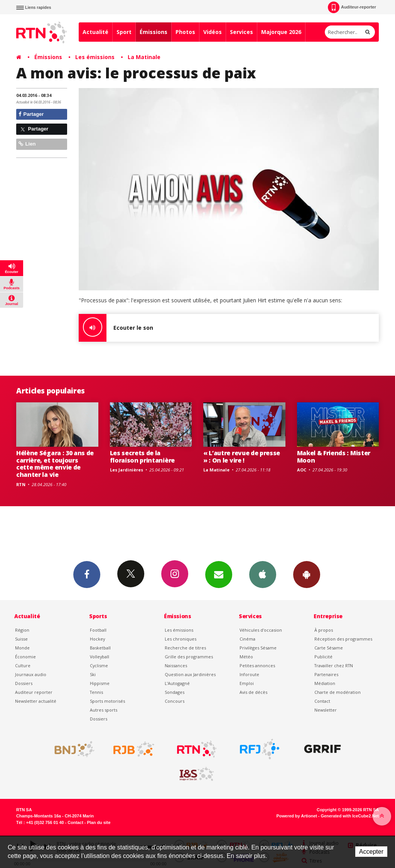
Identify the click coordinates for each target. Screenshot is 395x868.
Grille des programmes (189, 657)
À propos (324, 630)
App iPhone (263, 574)
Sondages (175, 692)
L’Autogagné (177, 683)
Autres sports (104, 710)
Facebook (87, 574)
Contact (322, 701)
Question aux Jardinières (190, 674)
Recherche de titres (185, 648)
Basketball (100, 648)
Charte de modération (338, 692)
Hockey (97, 639)
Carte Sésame (329, 648)
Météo (246, 657)
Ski (93, 674)
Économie (25, 657)
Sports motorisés (107, 701)
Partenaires (326, 674)
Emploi (247, 683)
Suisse (21, 639)
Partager (31, 114)
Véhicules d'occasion (261, 630)
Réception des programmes (343, 639)
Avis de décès (253, 692)
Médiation (325, 683)
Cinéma (247, 639)
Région (22, 630)
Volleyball (100, 657)
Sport (124, 32)
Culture (23, 665)
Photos (185, 32)
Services (241, 32)
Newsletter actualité (36, 701)
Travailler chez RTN (334, 665)
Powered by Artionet (297, 816)
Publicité (323, 657)
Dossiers (24, 683)
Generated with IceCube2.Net (350, 816)
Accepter (371, 852)
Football (98, 630)
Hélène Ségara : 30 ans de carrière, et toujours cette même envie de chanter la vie (55, 464)
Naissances (176, 665)
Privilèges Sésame (258, 648)
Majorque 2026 (281, 32)
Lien (27, 144)
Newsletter (326, 710)
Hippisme (100, 683)
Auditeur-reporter (352, 7)
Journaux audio (31, 674)
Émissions (154, 32)
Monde (22, 648)
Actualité (95, 32)
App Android (307, 574)
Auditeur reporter (34, 692)
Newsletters (219, 574)
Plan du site (99, 822)
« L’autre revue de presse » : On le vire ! (242, 457)
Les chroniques (181, 639)
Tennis (96, 692)
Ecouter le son (116, 328)
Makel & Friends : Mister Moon (334, 457)
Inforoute (249, 674)
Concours (175, 701)
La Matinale (144, 57)
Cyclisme (99, 665)
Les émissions (95, 57)
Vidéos (213, 32)
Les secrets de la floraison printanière (142, 457)
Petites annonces (257, 665)
